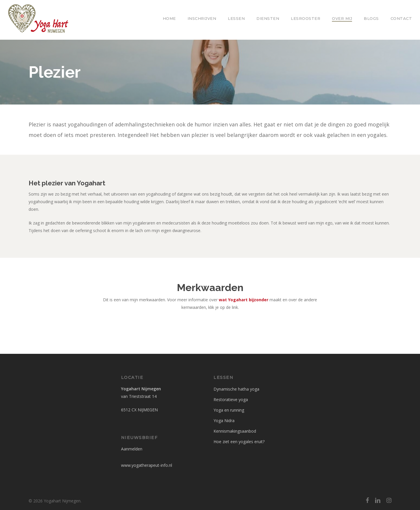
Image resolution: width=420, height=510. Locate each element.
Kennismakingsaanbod (235, 431)
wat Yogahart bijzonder (244, 300)
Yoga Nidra (224, 421)
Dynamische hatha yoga (236, 389)
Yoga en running (229, 410)
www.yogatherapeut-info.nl (147, 465)
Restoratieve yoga (231, 400)
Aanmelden (132, 449)
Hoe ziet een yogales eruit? (239, 442)
